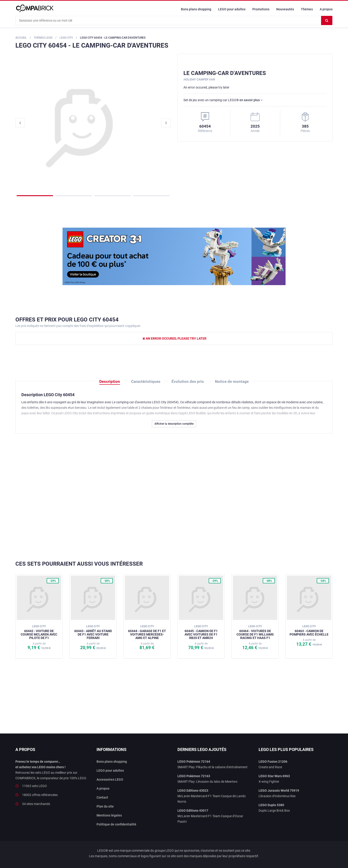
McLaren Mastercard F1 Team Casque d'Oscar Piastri (210, 816)
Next (166, 123)
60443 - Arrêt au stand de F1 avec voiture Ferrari (93, 632)
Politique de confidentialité (116, 824)
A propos (326, 9)
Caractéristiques (146, 381)
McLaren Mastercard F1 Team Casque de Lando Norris (212, 796)
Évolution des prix (188, 381)
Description (110, 381)
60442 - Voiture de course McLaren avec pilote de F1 (39, 632)
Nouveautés (285, 9)
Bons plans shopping (196, 9)
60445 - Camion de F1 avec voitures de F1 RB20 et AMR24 (201, 632)
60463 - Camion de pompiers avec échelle (309, 630)
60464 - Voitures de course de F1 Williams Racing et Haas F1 (255, 632)
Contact (102, 797)
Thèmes (307, 9)
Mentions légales (109, 815)
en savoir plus (251, 100)
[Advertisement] (174, 497)
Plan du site (105, 806)
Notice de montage (232, 381)
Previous (20, 123)
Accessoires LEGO (110, 779)
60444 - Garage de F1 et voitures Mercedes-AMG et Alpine (147, 632)
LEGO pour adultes (232, 9)
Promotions (261, 9)
